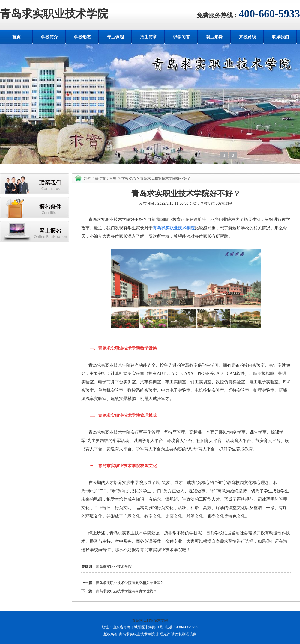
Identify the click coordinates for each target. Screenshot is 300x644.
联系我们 (280, 37)
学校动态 (82, 37)
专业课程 (115, 37)
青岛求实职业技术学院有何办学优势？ (126, 591)
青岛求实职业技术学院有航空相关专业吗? (129, 583)
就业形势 (214, 37)
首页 (16, 37)
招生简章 (148, 37)
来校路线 (247, 37)
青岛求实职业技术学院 (54, 14)
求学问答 (181, 37)
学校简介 (49, 37)
